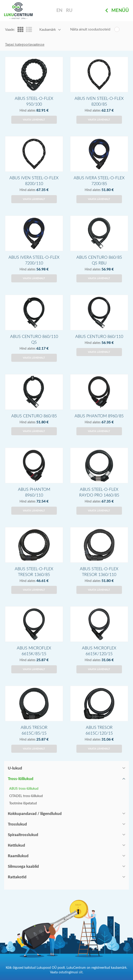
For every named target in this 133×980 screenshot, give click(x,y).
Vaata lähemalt (34, 120)
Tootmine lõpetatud (23, 803)
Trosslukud (17, 824)
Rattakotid (17, 877)
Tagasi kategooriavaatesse (25, 45)
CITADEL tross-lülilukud (26, 796)
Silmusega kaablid (23, 866)
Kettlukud (16, 845)
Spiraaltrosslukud (23, 835)
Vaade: (10, 30)
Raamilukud (18, 856)
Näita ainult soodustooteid (90, 29)
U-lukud (15, 768)
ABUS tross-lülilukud (24, 789)
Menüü (117, 11)
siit (81, 972)
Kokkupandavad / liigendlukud (35, 814)
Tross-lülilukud (21, 779)
